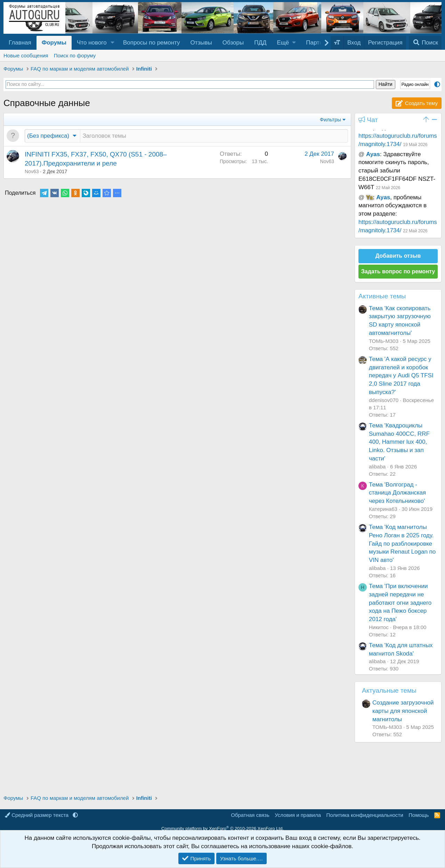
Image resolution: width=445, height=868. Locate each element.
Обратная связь (250, 815)
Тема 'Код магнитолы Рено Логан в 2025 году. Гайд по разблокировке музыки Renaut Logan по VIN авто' (402, 544)
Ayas (373, 154)
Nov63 (32, 171)
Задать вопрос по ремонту (398, 271)
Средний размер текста (37, 815)
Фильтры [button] (330, 119)
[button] (113, 43)
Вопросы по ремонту (152, 43)
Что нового (92, 43)
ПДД (260, 43)
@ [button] (361, 154)
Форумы (54, 43)
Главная (20, 43)
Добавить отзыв (398, 256)
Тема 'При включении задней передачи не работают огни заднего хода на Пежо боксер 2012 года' (400, 603)
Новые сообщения (26, 55)
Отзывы (201, 43)
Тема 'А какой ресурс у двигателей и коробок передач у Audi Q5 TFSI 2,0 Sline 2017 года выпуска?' (401, 376)
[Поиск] (425, 43)
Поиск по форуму (75, 55)
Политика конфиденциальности (365, 815)
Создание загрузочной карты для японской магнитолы (403, 711)
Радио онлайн (415, 85)
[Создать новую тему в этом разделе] (214, 136)
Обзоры (233, 43)
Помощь (419, 815)
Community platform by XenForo (222, 829)
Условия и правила (298, 815)
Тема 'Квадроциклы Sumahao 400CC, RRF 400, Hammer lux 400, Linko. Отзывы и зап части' (399, 442)
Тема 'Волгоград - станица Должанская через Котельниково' (397, 493)
